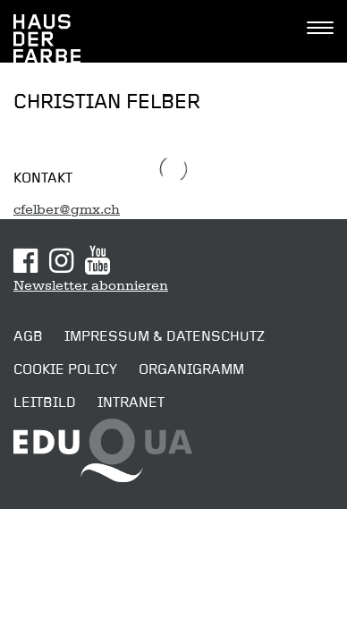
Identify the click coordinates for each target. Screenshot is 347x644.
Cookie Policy (65, 369)
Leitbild (45, 402)
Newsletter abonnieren (91, 285)
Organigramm (191, 369)
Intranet (131, 402)
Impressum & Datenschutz (165, 336)
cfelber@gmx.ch (67, 209)
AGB (28, 336)
